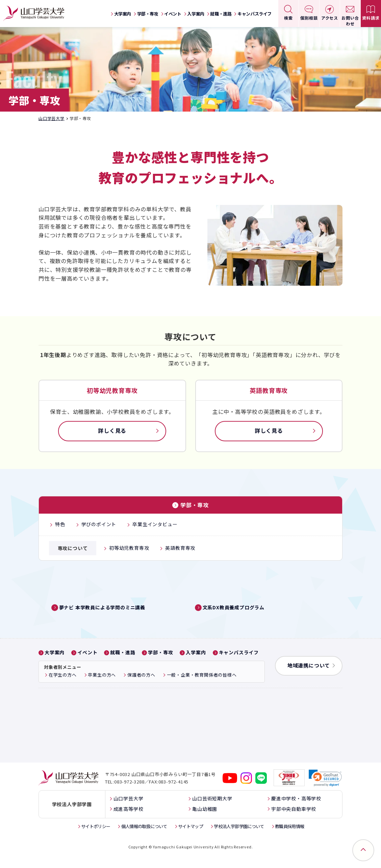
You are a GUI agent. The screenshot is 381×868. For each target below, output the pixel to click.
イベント (173, 14)
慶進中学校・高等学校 (296, 810)
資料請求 (371, 18)
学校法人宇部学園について (239, 838)
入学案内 (196, 14)
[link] (325, 789)
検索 (288, 18)
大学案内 (123, 14)
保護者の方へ (141, 686)
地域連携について (309, 677)
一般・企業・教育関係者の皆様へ (202, 686)
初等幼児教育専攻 (129, 548)
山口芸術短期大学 (212, 810)
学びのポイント (99, 524)
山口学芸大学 (52, 118)
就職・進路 (221, 14)
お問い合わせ (350, 21)
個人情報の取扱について (144, 838)
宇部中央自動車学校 (294, 820)
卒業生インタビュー (155, 524)
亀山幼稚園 (205, 820)
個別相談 (309, 18)
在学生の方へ (63, 686)
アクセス (330, 18)
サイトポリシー (96, 838)
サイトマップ (190, 838)
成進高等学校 (129, 820)
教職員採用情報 (289, 838)
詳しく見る (112, 430)
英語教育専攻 (180, 548)
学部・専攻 (148, 14)
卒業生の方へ (102, 686)
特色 (60, 524)
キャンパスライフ (255, 14)
